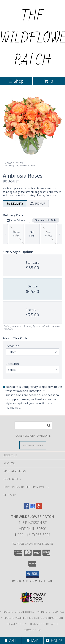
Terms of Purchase (43, 624)
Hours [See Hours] (54, 641)
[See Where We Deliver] (33, 445)
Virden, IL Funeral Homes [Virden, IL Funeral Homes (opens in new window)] (17, 612)
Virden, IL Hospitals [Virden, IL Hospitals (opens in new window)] (51, 612)
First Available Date (46, 220)
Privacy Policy (17, 624)
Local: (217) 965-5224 (33, 535)
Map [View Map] (33, 641)
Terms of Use (33, 630)
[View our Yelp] (39, 508)
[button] (32, 575)
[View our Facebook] (26, 508)
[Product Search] (33, 425)
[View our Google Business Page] (33, 508)
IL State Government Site (47, 618)
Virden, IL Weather (14, 618)
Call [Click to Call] (11, 641)
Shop (16, 81)
